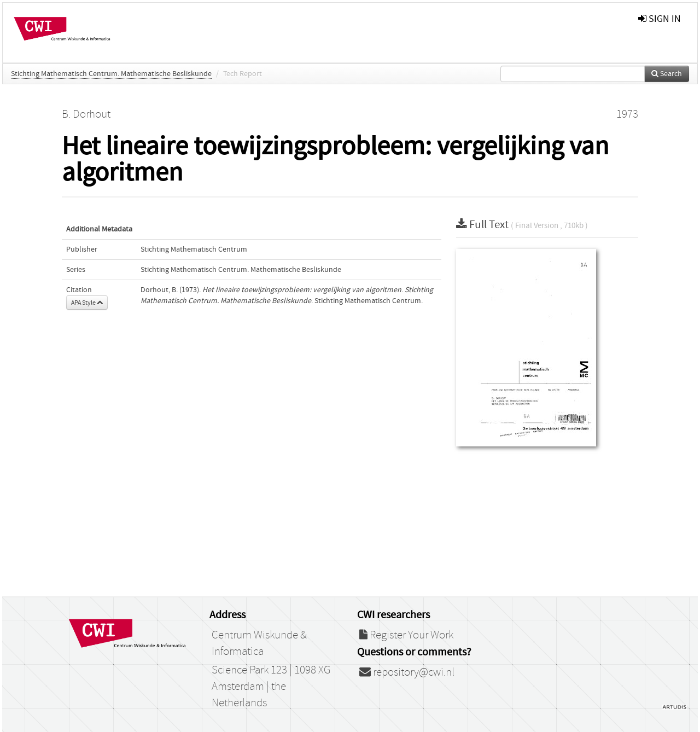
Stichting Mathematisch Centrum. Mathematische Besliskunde (111, 74)
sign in (660, 19)
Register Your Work (406, 635)
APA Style (87, 303)
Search (667, 74)
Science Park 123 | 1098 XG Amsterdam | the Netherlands (271, 687)
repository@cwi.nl (407, 672)
